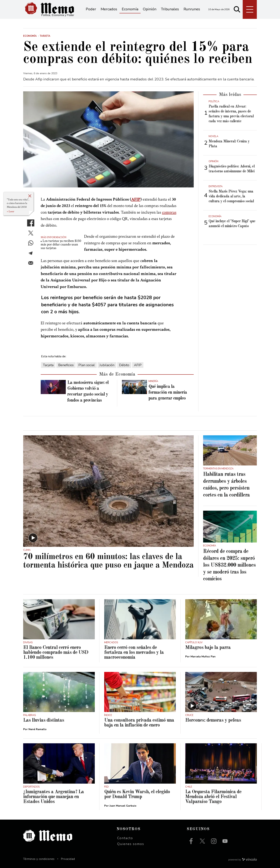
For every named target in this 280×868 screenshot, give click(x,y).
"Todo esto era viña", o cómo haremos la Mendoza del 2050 (18, 203)
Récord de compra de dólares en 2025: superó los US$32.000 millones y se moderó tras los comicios (229, 565)
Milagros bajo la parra (208, 648)
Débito (124, 365)
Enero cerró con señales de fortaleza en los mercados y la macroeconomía (134, 653)
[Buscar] (237, 9)
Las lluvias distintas (44, 720)
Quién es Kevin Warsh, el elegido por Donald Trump (137, 794)
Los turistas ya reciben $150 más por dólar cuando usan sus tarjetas (61, 244)
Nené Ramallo (37, 729)
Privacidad (68, 859)
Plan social (87, 365)
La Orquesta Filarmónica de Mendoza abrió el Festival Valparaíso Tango (213, 797)
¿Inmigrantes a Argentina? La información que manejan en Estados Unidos (54, 797)
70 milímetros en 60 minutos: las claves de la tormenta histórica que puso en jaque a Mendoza (108, 561)
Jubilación (107, 365)
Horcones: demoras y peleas (213, 720)
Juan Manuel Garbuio (123, 806)
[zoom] (108, 139)
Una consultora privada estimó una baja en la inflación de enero (139, 723)
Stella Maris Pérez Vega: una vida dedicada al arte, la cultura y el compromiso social (231, 196)
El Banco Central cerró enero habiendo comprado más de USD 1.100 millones (56, 653)
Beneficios (66, 365)
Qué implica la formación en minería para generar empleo (168, 393)
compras (169, 212)
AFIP (136, 199)
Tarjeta (48, 365)
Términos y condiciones (39, 859)
